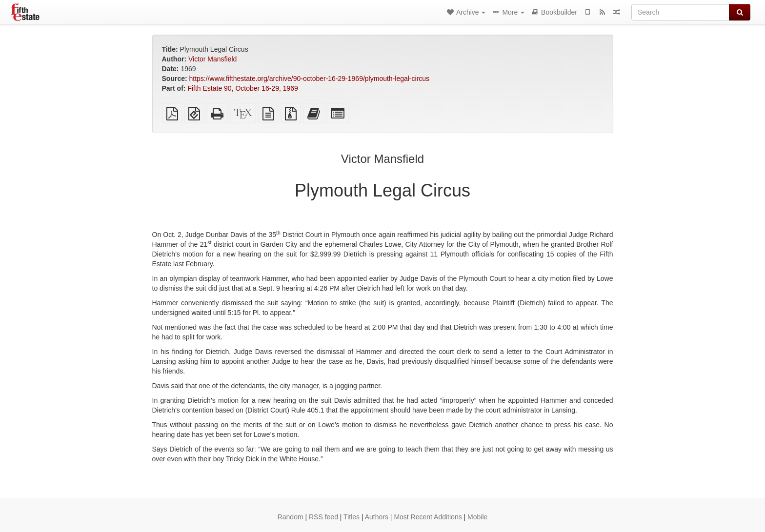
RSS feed (323, 517)
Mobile (477, 517)
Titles (352, 517)
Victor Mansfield (212, 59)
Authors (377, 517)
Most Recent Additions (428, 517)
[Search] (680, 12)
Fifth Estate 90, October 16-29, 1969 (242, 88)
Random (291, 517)
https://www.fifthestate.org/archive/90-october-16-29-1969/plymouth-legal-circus (310, 79)
